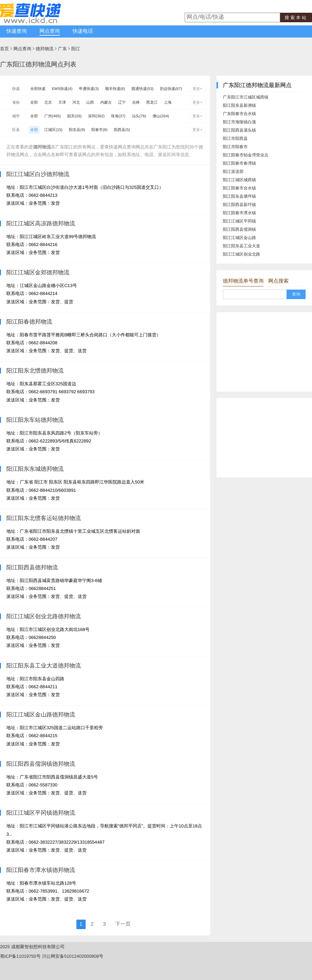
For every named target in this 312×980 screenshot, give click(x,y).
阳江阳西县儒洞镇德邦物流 (41, 764)
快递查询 (17, 31)
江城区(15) (53, 130)
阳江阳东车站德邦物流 (35, 420)
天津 (62, 102)
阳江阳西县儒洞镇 (239, 229)
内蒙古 (106, 102)
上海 (168, 102)
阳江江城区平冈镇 (239, 221)
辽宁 (122, 102)
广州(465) (53, 116)
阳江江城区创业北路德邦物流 (44, 616)
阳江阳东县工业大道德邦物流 (44, 666)
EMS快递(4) (62, 89)
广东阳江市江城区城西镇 (246, 97)
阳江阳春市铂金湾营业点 (246, 155)
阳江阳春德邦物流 (29, 322)
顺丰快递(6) (115, 89)
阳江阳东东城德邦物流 (35, 469)
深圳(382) (96, 116)
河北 (76, 102)
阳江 (76, 49)
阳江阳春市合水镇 (239, 188)
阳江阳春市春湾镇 (239, 163)
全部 (34, 102)
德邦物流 (45, 49)
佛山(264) (161, 116)
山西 (90, 102)
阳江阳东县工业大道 (241, 246)
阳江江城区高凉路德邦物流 (41, 223)
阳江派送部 (233, 171)
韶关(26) (74, 116)
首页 (4, 49)
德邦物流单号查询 (243, 281)
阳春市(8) (99, 130)
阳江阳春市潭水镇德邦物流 (41, 870)
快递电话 (83, 31)
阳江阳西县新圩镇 (239, 205)
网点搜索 (278, 281)
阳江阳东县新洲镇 (239, 105)
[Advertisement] (264, 352)
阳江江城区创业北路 (241, 254)
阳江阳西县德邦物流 (32, 567)
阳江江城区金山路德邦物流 (41, 715)
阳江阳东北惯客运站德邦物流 (44, 518)
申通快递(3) (89, 89)
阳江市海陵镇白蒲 (239, 122)
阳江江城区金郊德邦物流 (38, 272)
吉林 (136, 102)
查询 (296, 294)
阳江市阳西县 (235, 138)
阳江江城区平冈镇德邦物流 (41, 813)
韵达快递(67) (171, 89)
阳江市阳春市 (235, 147)
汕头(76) (139, 116)
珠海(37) (118, 116)
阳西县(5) (122, 130)
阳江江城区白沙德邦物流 (38, 174)
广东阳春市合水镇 (239, 114)
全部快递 (38, 89)
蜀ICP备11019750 (18, 956)
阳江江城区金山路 (239, 238)
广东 (62, 49)
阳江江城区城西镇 (239, 180)
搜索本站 (296, 17)
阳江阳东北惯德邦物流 (35, 371)
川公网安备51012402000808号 (73, 956)
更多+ (197, 89)
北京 (48, 102)
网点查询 (50, 31)
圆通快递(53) (142, 89)
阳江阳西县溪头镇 (239, 130)
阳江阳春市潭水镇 (239, 213)
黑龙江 (152, 102)
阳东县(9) (77, 130)
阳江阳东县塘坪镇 (239, 196)
